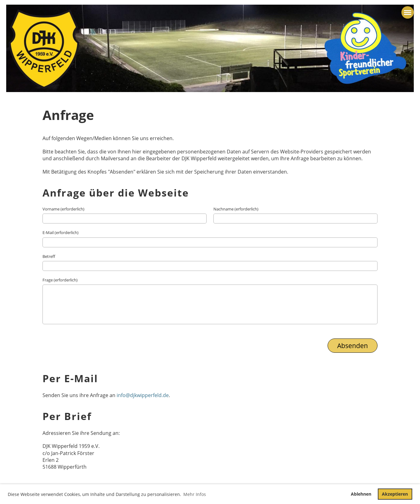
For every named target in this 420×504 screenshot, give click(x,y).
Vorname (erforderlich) (63, 209)
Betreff (49, 256)
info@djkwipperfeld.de (143, 395)
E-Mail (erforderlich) (60, 232)
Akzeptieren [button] (395, 494)
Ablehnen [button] (361, 494)
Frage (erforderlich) (60, 280)
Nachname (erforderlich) (236, 209)
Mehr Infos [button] (195, 494)
